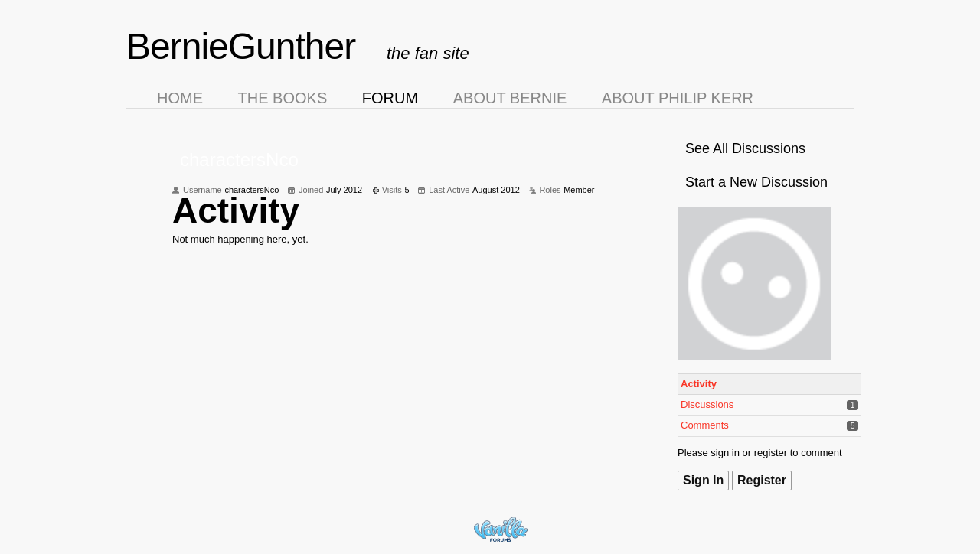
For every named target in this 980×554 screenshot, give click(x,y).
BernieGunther (241, 46)
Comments (705, 425)
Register (762, 480)
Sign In (703, 480)
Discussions (707, 404)
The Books (283, 98)
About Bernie (510, 98)
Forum (390, 98)
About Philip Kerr (678, 98)
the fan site (428, 53)
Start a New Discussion (756, 182)
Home (180, 98)
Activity (699, 384)
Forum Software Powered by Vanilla (501, 529)
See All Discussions (745, 148)
